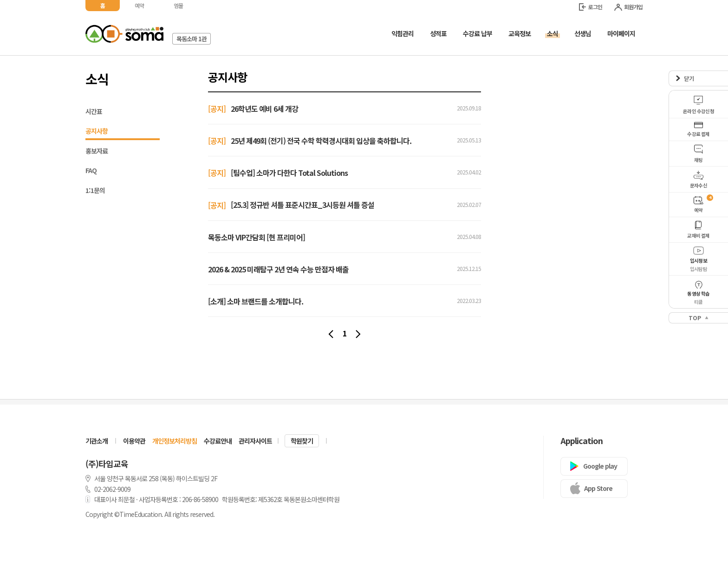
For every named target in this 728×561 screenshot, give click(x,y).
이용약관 (134, 441)
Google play (600, 466)
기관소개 (97, 441)
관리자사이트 (255, 441)
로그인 (591, 7)
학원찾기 (302, 441)
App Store (598, 488)
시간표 (94, 111)
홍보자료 (97, 151)
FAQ (91, 170)
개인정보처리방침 (175, 441)
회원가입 (628, 7)
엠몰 (178, 5)
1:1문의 (95, 190)
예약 (139, 5)
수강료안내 (218, 441)
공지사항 (123, 132)
